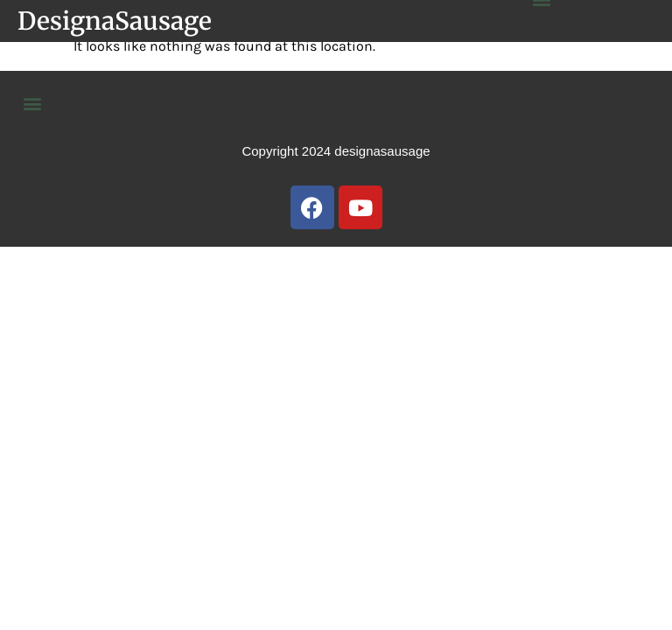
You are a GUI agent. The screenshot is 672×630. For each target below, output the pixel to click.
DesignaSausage (115, 21)
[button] (32, 103)
